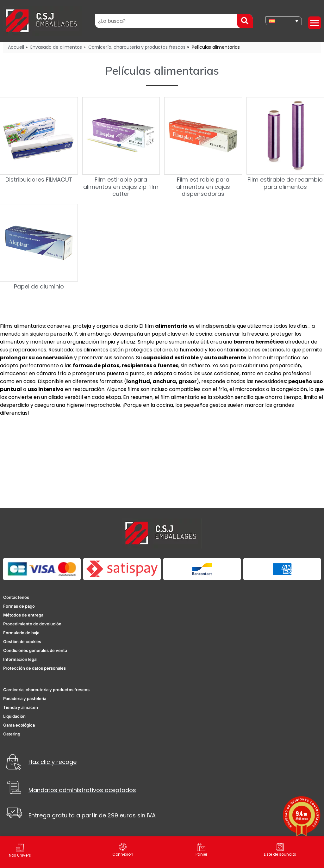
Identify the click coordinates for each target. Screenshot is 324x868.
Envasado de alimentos (56, 47)
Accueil (16, 47)
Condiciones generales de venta (35, 650)
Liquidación (14, 716)
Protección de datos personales (34, 668)
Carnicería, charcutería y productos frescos (137, 47)
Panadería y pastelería (25, 698)
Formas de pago (19, 606)
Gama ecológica (19, 725)
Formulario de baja (21, 633)
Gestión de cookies (22, 642)
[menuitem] (284, 21)
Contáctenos (16, 597)
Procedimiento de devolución (32, 624)
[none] (284, 21)
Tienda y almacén (21, 707)
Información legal (20, 659)
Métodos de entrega (23, 615)
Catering (12, 734)
